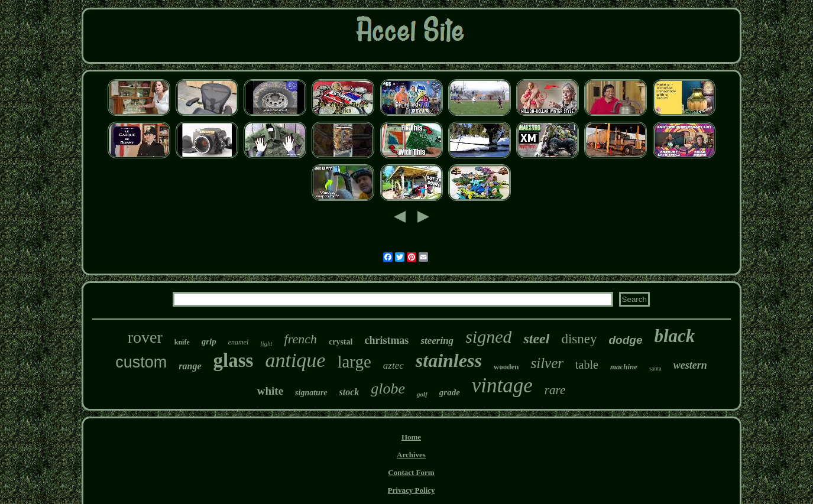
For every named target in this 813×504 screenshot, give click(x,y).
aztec (393, 365)
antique (295, 360)
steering (437, 341)
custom (141, 362)
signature (311, 393)
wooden (506, 367)
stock (349, 392)
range (190, 366)
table (587, 365)
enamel (239, 342)
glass (234, 360)
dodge (626, 340)
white (270, 391)
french (301, 339)
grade (450, 392)
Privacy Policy (412, 490)
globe (388, 388)
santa (655, 368)
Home (411, 437)
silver (547, 363)
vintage (502, 386)
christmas (386, 340)
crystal (341, 342)
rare (555, 390)
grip (209, 342)
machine (624, 367)
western (690, 365)
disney (579, 339)
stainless (449, 360)
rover (145, 337)
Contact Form (411, 472)
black (675, 336)
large (354, 362)
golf (422, 394)
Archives (411, 455)
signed (488, 336)
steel (536, 339)
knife (182, 342)
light (266, 343)
